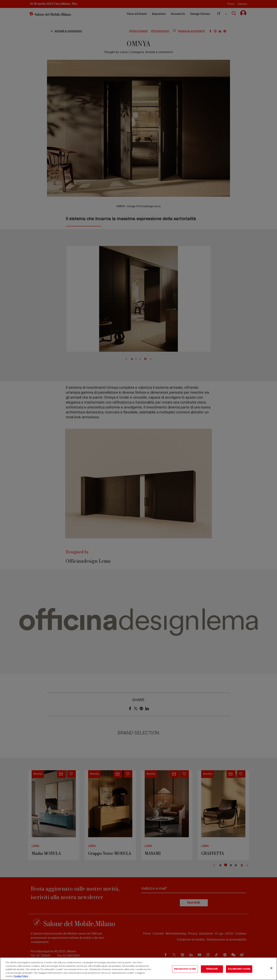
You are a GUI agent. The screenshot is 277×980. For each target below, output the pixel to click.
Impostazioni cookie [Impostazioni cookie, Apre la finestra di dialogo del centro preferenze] (185, 969)
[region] (138, 969)
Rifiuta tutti (212, 969)
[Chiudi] (271, 968)
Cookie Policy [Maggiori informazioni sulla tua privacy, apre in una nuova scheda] (21, 976)
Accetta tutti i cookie (239, 969)
